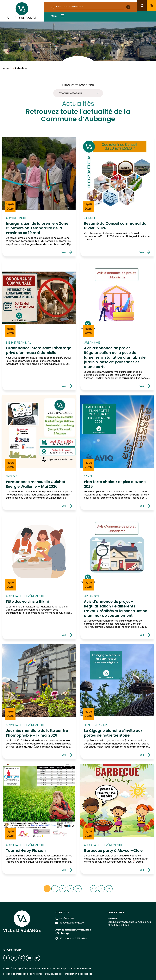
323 (94, 889)
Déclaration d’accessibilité (79, 974)
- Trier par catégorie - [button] (78, 93)
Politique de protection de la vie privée (23, 974)
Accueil (7, 68)
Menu (57, 16)
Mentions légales (54, 974)
